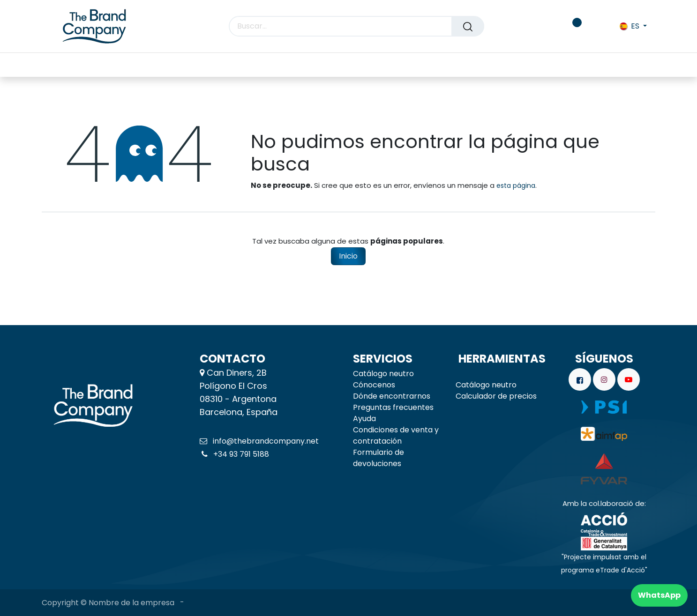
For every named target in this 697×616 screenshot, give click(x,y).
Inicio (348, 256)
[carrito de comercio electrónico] (544, 26)
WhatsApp (659, 595)
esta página (516, 186)
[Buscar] (468, 26)
